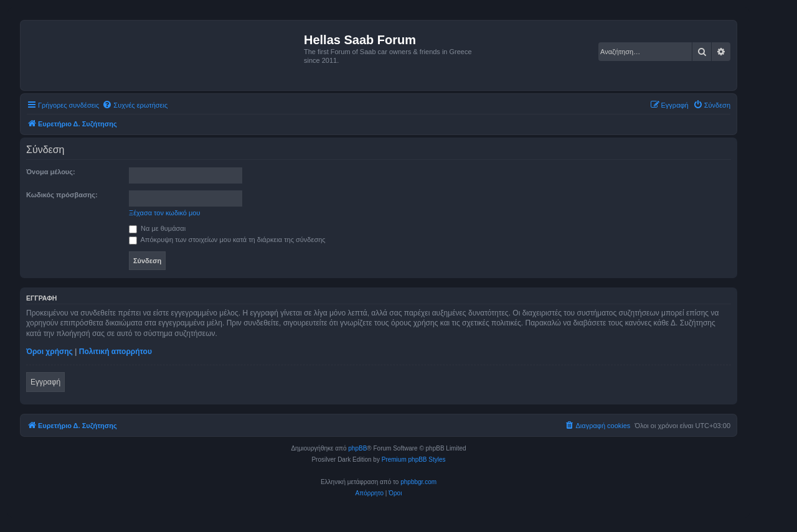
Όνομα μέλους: (51, 172)
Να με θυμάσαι (157, 228)
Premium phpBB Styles (414, 460)
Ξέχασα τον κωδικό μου (165, 213)
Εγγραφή (45, 382)
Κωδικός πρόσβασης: (62, 195)
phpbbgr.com (418, 482)
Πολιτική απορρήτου (116, 352)
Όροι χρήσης (50, 352)
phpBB (357, 448)
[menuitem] (135, 105)
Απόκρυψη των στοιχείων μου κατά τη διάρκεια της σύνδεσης (227, 240)
